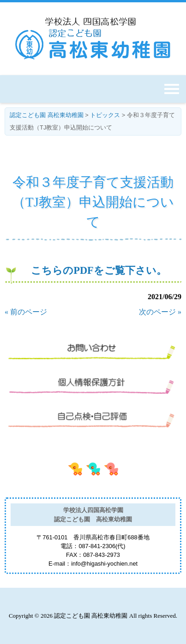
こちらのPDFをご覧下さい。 (99, 270)
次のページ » (160, 312)
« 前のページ (26, 312)
